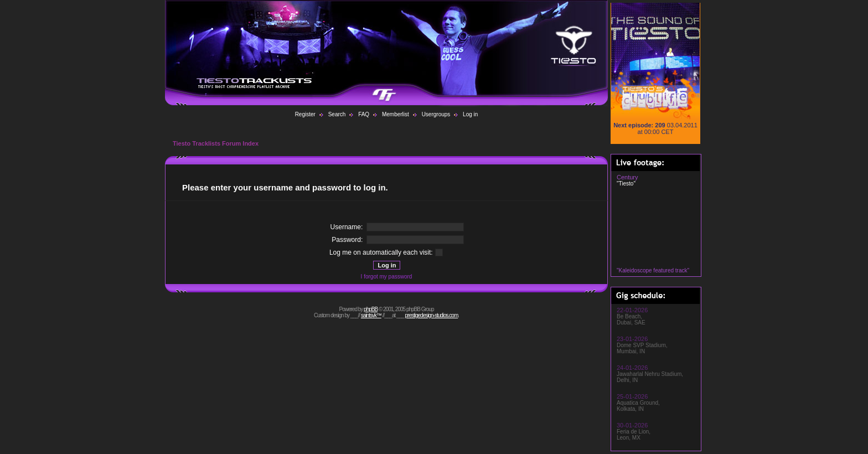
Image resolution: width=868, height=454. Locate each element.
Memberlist (396, 114)
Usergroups (436, 114)
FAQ (364, 114)
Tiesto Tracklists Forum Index (216, 143)
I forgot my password (387, 277)
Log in (470, 114)
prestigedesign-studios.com (432, 315)
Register (305, 114)
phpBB (371, 309)
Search (337, 114)
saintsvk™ (371, 315)
